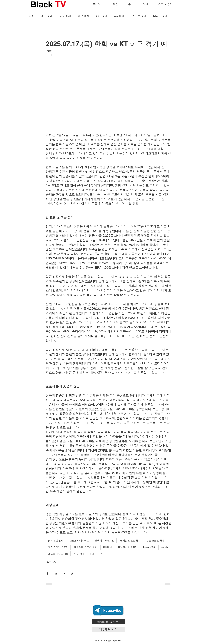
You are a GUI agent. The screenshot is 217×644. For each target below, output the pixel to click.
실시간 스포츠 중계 (130, 540)
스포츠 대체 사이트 (58, 554)
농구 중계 (65, 16)
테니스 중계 (160, 16)
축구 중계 (47, 16)
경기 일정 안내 (56, 540)
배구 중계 (83, 16)
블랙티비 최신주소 (105, 540)
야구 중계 (102, 16)
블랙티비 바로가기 (128, 547)
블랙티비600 (115, 641)
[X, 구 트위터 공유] (56, 574)
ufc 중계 (119, 16)
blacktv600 (149, 547)
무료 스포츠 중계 (155, 540)
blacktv (164, 547)
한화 (92, 554)
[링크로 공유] (72, 574)
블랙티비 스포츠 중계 (85, 547)
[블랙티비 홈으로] (108, 622)
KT (102, 554)
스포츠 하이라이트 (79, 540)
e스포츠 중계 (139, 16)
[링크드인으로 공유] (64, 574)
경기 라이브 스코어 (58, 547)
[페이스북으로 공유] (47, 574)
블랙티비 (107, 547)
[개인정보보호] (108, 629)
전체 (32, 16)
